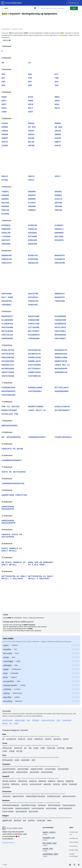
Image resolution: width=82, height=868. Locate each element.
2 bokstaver (7, 58)
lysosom (6, 237)
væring (58, 210)
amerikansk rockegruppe (9, 522)
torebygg (33, 301)
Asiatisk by (33, 781)
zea (57, 85)
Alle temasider (8, 720)
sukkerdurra (62, 391)
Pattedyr (69, 748)
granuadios (61, 354)
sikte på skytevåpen (14, 472)
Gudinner (31, 820)
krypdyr (6, 669)
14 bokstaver (7, 432)
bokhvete (60, 256)
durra (58, 123)
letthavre (34, 327)
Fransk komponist (69, 805)
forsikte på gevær (12, 449)
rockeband (60, 335)
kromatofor (61, 361)
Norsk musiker (51, 808)
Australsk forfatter (9, 769)
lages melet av (37, 410)
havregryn (60, 324)
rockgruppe (61, 369)
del (3, 78)
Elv (3, 739)
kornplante (34, 361)
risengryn (34, 335)
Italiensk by (15, 784)
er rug (58, 127)
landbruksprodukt (12, 460)
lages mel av (62, 365)
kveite (58, 199)
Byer (28, 720)
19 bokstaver (7, 490)
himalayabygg (62, 407)
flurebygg (7, 324)
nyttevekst (34, 369)
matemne (33, 237)
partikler (7, 335)
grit (4, 104)
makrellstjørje (8, 661)
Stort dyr (19, 751)
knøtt (58, 142)
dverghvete (61, 350)
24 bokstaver (7, 530)
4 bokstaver (7, 92)
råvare (58, 203)
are (30, 74)
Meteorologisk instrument (35, 796)
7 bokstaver (7, 220)
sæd (30, 85)
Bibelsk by (42, 781)
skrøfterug (34, 372)
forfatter (34, 324)
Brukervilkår (74, 850)
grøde (58, 135)
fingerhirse (9, 388)
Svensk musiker (8, 811)
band (4, 97)
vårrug (32, 210)
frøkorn (6, 229)
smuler (5, 210)
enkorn (32, 192)
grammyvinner (36, 407)
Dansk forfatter (23, 769)
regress (6, 645)
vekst (31, 180)
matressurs (8, 369)
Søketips (5, 40)
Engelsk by (70, 781)
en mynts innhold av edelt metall (14, 564)
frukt (31, 131)
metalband (7, 331)
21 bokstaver (7, 516)
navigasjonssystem (10, 685)
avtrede (6, 657)
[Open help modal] (10, 40)
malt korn (7, 297)
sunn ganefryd (8, 681)
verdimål (33, 305)
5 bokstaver (7, 118)
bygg (31, 97)
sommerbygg (61, 372)
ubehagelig (7, 665)
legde (5, 146)
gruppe (32, 195)
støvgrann (34, 339)
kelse (31, 142)
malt (31, 108)
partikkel (60, 331)
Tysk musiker (34, 811)
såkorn (32, 206)
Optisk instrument (69, 796)
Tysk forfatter (34, 772)
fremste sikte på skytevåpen (12, 536)
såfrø (31, 146)
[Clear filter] (54, 8)
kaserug (33, 233)
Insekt (43, 748)
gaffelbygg (8, 354)
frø (57, 78)
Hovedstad (73, 784)
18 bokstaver (7, 479)
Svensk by (56, 784)
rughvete (60, 297)
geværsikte (34, 354)
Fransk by (6, 784)
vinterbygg (34, 376)
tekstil (5, 673)
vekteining (8, 376)
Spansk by (47, 784)
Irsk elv (30, 739)
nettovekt (34, 331)
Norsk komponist (38, 808)
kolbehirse (8, 361)
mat (30, 82)
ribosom (33, 240)
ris (57, 82)
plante (5, 677)
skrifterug (8, 372)
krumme (32, 199)
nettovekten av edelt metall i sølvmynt (41, 578)
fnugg (5, 131)
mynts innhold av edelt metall (12, 550)
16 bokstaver (7, 455)
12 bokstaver (7, 402)
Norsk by (24, 784)
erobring (6, 693)
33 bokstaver (7, 571)
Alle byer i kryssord (9, 781)
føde (31, 101)
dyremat (59, 225)
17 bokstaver (7, 467)
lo (29, 63)
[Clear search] (35, 8)
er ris (32, 127)
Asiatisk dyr (18, 748)
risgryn (59, 240)
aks (3, 74)
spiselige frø (10, 414)
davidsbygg (34, 350)
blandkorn (7, 320)
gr (3, 63)
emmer (5, 127)
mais (4, 108)
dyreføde (33, 259)
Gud (25, 820)
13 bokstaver (7, 421)
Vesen (49, 820)
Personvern (74, 846)
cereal (5, 192)
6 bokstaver (7, 187)
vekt (31, 112)
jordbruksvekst (37, 437)
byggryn (6, 225)
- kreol (50, 843)
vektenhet (60, 339)
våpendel (7, 305)
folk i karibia (8, 653)
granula (59, 229)
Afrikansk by (23, 781)
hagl (57, 104)
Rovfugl (12, 751)
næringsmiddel (10, 426)
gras (57, 101)
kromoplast (8, 365)
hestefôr (33, 294)
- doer (48, 848)
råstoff (6, 240)
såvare (58, 206)
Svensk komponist (65, 808)
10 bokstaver (7, 345)
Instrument (6, 796)
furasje (33, 229)
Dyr (11, 723)
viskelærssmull (64, 437)
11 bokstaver (7, 383)
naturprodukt (62, 410)
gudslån (6, 233)
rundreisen (7, 689)
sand (4, 112)
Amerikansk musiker (29, 805)
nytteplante (62, 388)
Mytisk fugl (51, 748)
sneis (31, 176)
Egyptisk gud (7, 820)
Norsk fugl (61, 748)
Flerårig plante (8, 760)
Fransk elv (22, 739)
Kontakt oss (74, 838)
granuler (33, 263)
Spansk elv (57, 739)
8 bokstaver (7, 251)
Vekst (33, 760)
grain (58, 131)
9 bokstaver (7, 311)
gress (31, 135)
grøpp (5, 138)
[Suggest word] (74, 3)
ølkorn (5, 214)
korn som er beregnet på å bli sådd (41, 564)
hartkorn (7, 294)
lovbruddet (7, 697)
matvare (59, 237)
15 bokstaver (7, 444)
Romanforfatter (63, 769)
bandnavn (7, 256)
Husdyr (36, 748)
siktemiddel (35, 391)
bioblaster (8, 350)
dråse (31, 123)
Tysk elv (66, 739)
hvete (5, 142)
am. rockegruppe (11, 437)
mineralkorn (35, 388)
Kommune (6, 787)
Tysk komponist (21, 811)
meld (57, 108)
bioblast (33, 256)
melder (5, 203)
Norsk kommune (36, 784)
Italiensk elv (39, 739)
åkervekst (7, 316)
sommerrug (7, 339)
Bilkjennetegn (20, 720)
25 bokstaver (7, 543)
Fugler (16, 723)
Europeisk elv (11, 739)
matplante (60, 327)
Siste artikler (74, 842)
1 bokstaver (7, 46)
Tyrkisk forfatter (47, 772)
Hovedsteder (67, 720)
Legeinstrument (18, 796)
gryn (31, 104)
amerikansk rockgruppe (8, 508)
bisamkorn (60, 316)
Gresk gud (17, 820)
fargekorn (60, 320)
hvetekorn (7, 327)
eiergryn (60, 259)
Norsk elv (48, 739)
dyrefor (33, 225)
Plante (17, 760)
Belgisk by (52, 781)
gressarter (8, 358)
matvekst (33, 297)
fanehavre (34, 320)
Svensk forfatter (22, 772)
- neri (49, 838)
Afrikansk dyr (7, 748)
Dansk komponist (54, 805)
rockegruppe (9, 391)
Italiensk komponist (22, 808)
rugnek (5, 206)
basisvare (34, 316)
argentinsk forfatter (14, 495)
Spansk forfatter (8, 772)
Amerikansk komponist (11, 805)
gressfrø (60, 263)
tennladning (8, 701)
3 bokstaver (7, 69)
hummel (5, 199)
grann (5, 135)
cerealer (7, 259)
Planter (5, 723)
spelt (58, 176)
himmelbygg (34, 358)
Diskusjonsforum (9, 843)
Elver (59, 720)
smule (5, 176)
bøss (57, 97)
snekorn (33, 244)
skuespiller (7, 649)
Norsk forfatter (50, 769)
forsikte (7, 263)
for (30, 78)
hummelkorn (61, 358)
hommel (58, 195)
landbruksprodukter (13, 484)
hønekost (60, 294)
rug (3, 85)
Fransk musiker (8, 808)
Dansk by (60, 781)
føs (3, 82)
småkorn (6, 244)
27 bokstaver (7, 557)
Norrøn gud (41, 820)
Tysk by (65, 784)
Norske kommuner (48, 720)
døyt (4, 101)
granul (58, 192)
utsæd (5, 180)
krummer (59, 233)
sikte (58, 146)
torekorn (60, 301)
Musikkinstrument (54, 796)
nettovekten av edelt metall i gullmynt (14, 578)
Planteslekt (25, 760)
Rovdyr (5, 751)
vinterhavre (9, 395)
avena (5, 123)
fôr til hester (10, 407)
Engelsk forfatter (37, 769)
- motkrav (49, 832)
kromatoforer (9, 410)
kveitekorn (34, 365)
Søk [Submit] (74, 8)
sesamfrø (7, 301)
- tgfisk (50, 854)
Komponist (42, 805)
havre (31, 138)
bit (57, 74)
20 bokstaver (7, 502)
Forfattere (36, 720)
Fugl (30, 748)
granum (5, 195)
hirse (58, 138)
